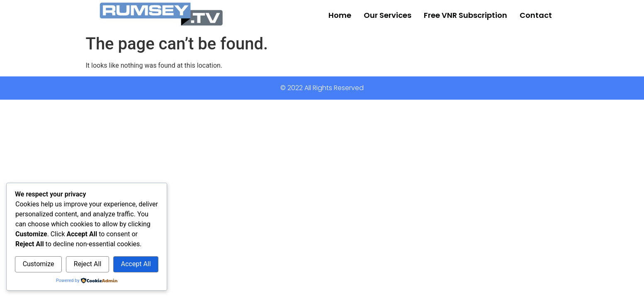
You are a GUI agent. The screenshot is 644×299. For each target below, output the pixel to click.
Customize (39, 264)
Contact (536, 15)
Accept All (136, 264)
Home (340, 15)
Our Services (388, 15)
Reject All (87, 264)
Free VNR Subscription (465, 15)
